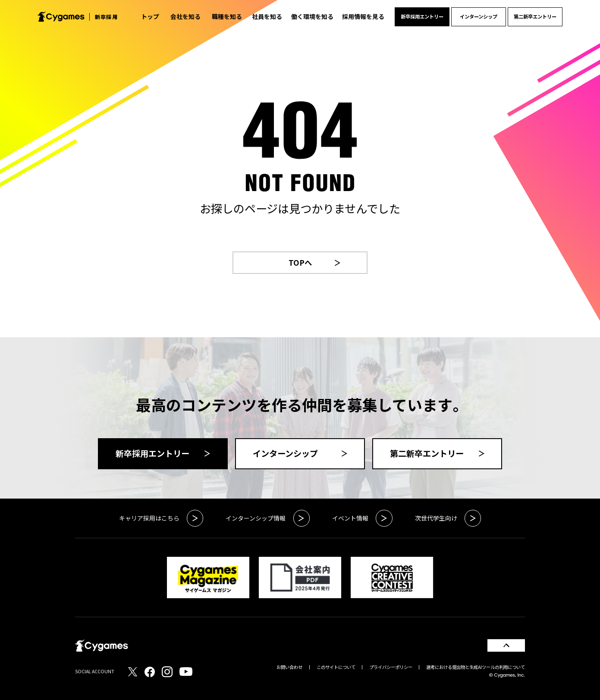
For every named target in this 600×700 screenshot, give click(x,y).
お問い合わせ (289, 667)
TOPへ (315, 263)
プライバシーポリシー (391, 667)
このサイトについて (336, 667)
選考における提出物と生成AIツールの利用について (476, 667)
